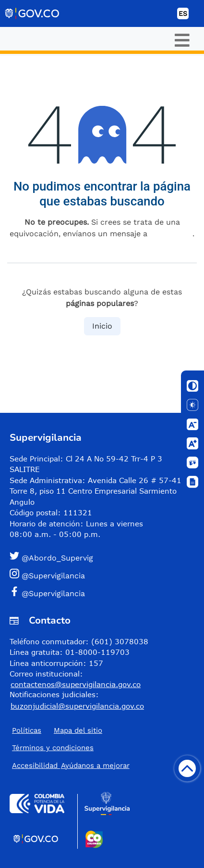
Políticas (27, 730)
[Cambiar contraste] (192, 386)
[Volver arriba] (187, 768)
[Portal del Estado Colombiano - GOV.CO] (33, 13)
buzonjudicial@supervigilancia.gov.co (77, 706)
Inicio (102, 326)
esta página (171, 234)
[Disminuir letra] (192, 424)
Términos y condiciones (53, 748)
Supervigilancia (46, 438)
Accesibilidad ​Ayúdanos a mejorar (71, 766)
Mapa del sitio (78, 730)
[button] (98, 557)
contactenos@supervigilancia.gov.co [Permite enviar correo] (76, 684)
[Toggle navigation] (182, 40)
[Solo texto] (192, 405)
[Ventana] (192, 482)
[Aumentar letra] (192, 444)
